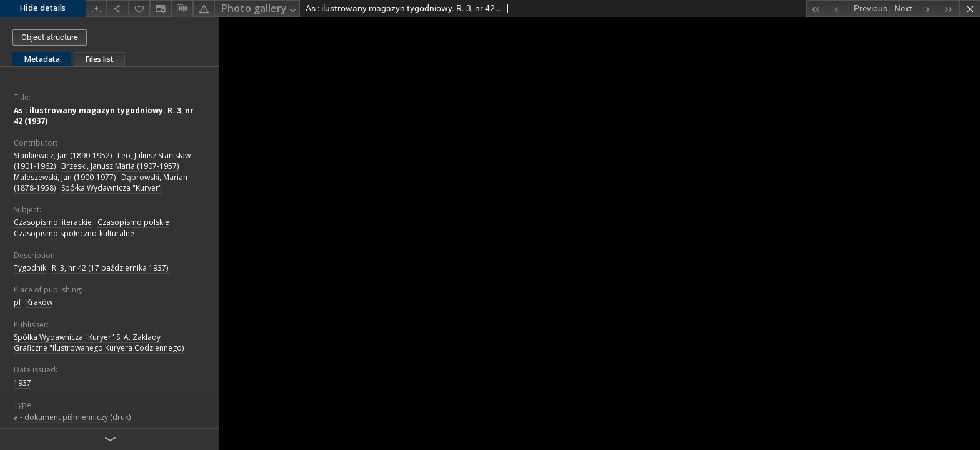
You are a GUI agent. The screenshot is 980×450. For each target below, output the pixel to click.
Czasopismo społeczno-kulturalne (74, 233)
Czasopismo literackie (53, 222)
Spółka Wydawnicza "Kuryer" (112, 188)
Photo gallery (260, 9)
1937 (22, 383)
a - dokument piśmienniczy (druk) (72, 417)
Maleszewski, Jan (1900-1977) (65, 177)
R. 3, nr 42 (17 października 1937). (111, 268)
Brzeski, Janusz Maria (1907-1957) (120, 166)
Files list (99, 59)
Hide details (43, 8)
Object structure (50, 37)
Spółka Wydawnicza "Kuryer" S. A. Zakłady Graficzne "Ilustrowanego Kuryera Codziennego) (99, 342)
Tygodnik (30, 268)
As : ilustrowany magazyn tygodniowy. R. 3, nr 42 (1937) (104, 116)
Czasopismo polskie (133, 222)
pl (17, 302)
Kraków (39, 302)
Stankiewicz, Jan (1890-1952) (63, 155)
